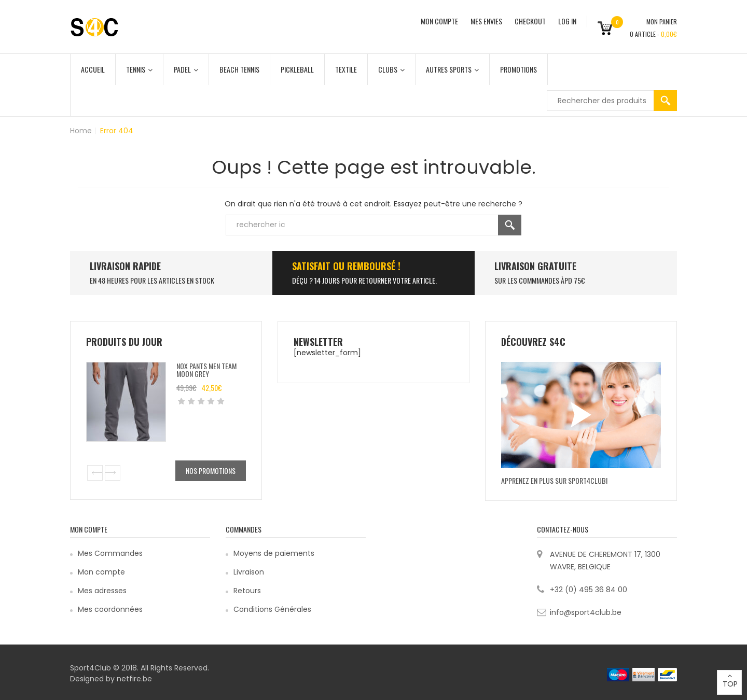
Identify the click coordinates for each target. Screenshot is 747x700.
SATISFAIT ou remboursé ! (346, 266)
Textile (346, 69)
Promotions (518, 69)
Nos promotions (211, 471)
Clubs (391, 69)
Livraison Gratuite (535, 266)
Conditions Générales (272, 609)
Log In (567, 21)
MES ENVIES (486, 21)
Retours (247, 591)
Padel (186, 69)
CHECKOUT (530, 21)
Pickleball (297, 69)
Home (81, 131)
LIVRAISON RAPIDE (125, 266)
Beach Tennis (239, 69)
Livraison (249, 572)
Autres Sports (452, 69)
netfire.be (134, 679)
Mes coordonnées (110, 609)
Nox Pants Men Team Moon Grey (206, 370)
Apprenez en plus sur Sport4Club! (554, 480)
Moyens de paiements (274, 553)
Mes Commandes (110, 553)
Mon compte (101, 572)
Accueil (93, 69)
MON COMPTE (439, 21)
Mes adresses (102, 591)
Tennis (139, 69)
